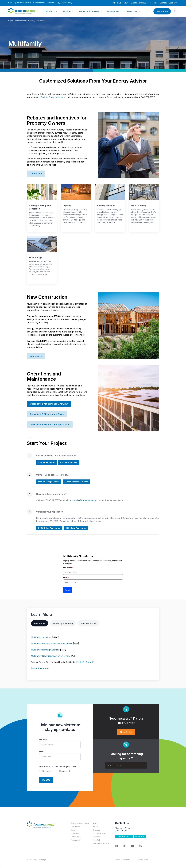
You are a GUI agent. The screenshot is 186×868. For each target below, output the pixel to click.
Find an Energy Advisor (49, 482)
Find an (44, 97)
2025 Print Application (76, 528)
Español (96, 840)
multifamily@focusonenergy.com (85, 500)
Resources (132, 11)
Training (96, 830)
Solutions (75, 833)
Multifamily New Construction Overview (50, 656)
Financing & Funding (63, 623)
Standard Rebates (47, 462)
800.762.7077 (124, 836)
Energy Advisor (56, 97)
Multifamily (40, 21)
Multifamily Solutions (41, 637)
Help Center (126, 732)
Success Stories (88, 623)
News (126, 3)
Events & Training (138, 3)
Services (67, 11)
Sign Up (46, 780)
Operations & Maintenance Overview (49, 404)
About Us (117, 3)
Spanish (89, 662)
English (80, 662)
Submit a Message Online (76, 482)
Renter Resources (40, 668)
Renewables (113, 11)
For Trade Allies (100, 833)
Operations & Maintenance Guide (47, 414)
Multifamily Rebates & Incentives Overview (52, 644)
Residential (76, 827)
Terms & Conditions (123, 860)
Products (50, 11)
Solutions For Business (24, 21)
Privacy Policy (142, 860)
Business (75, 830)
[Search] (126, 765)
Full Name (68, 568)
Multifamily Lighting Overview (45, 650)
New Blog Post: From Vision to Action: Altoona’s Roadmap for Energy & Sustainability (42, 3)
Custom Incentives (69, 462)
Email (66, 577)
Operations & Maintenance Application (50, 424)
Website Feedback (101, 843)
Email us (140, 836)
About (96, 823)
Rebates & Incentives (89, 11)
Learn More (36, 356)
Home (11, 21)
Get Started (162, 11)
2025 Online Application (49, 528)
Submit (67, 590)
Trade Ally (153, 3)
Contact (163, 3)
